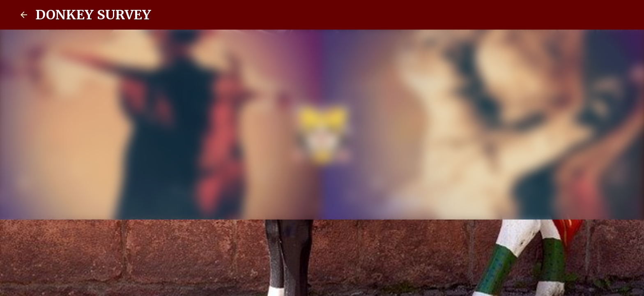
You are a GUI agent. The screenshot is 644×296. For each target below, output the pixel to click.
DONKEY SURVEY (93, 15)
